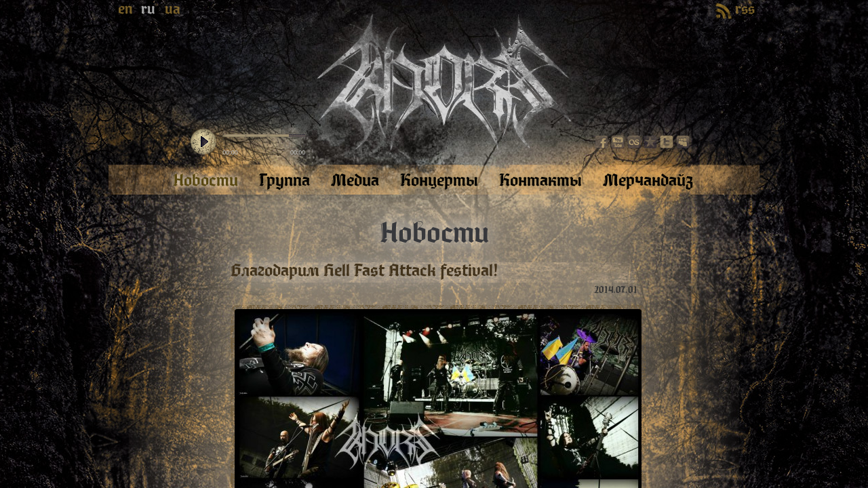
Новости (434, 233)
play (203, 142)
